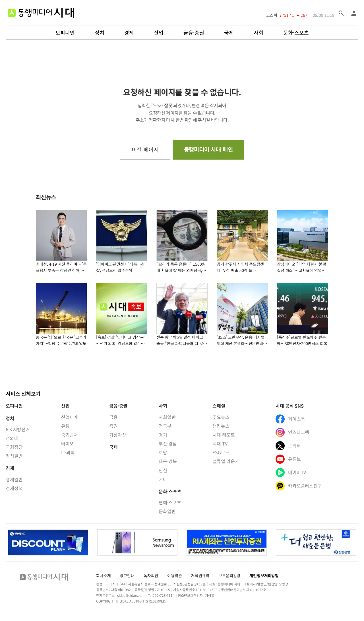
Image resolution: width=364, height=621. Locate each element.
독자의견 (151, 575)
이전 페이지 (145, 149)
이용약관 (174, 575)
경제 (129, 33)
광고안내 (127, 575)
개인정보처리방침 (264, 575)
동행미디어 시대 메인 (208, 149)
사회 (258, 33)
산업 (159, 33)
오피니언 (65, 33)
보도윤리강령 (229, 575)
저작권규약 (200, 575)
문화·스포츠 (296, 33)
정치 (100, 33)
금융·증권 (194, 33)
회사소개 (103, 575)
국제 (229, 33)
